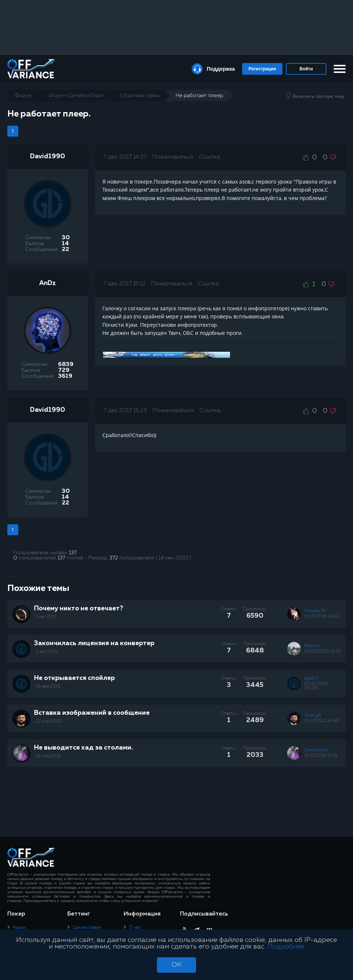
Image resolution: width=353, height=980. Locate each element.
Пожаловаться (173, 157)
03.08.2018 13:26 (323, 651)
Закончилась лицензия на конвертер (94, 643)
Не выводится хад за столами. (83, 748)
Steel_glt (313, 715)
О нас (135, 928)
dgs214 (311, 678)
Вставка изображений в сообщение (92, 713)
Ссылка (209, 157)
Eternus (312, 646)
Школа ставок (87, 928)
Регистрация (262, 69)
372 (114, 558)
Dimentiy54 (316, 750)
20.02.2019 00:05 (316, 686)
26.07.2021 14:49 (322, 721)
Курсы (19, 928)
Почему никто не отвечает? (79, 609)
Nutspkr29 (315, 611)
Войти (306, 69)
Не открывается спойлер (74, 678)
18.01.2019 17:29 (321, 756)
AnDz (48, 283)
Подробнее (286, 947)
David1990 (48, 156)
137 (73, 553)
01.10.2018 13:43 (322, 617)
